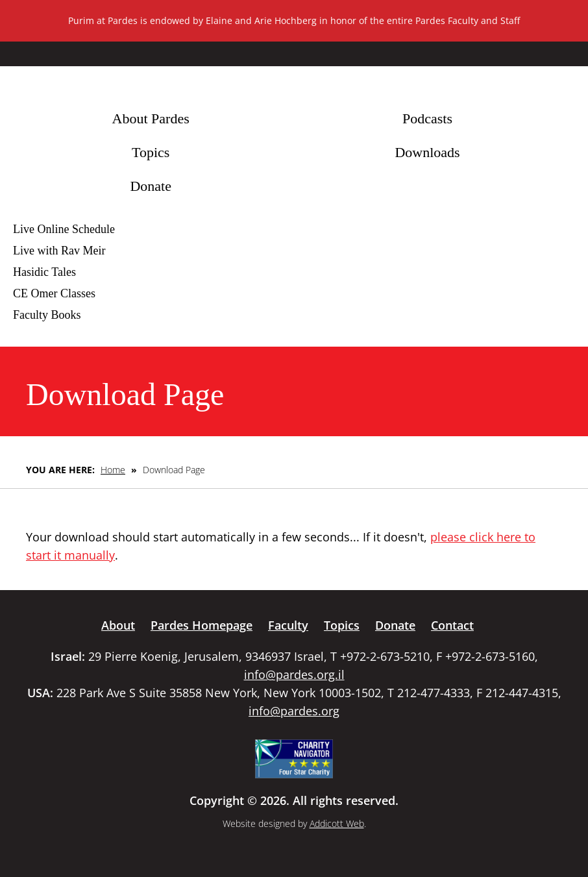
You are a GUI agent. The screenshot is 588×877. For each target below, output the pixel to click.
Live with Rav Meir (59, 251)
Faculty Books (47, 315)
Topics (151, 152)
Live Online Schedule (64, 229)
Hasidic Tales (44, 272)
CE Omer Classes (54, 293)
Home (113, 470)
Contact (452, 625)
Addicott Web (337, 823)
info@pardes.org (294, 711)
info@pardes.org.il (294, 674)
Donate (151, 186)
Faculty (288, 625)
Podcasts (427, 118)
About (118, 625)
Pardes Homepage (202, 625)
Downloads (427, 152)
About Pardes (151, 118)
